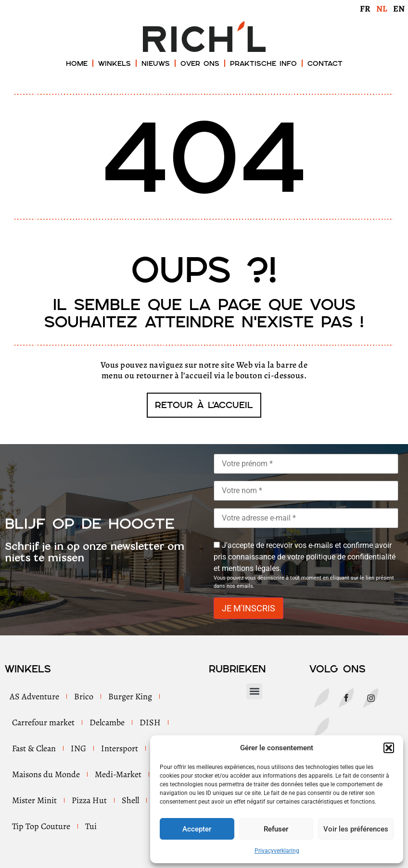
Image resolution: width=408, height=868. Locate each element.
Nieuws (156, 63)
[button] (389, 748)
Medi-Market (118, 774)
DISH (150, 722)
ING (78, 748)
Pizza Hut (89, 800)
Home (77, 63)
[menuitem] (365, 8)
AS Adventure (34, 696)
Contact (325, 63)
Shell (130, 800)
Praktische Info (263, 63)
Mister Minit (34, 800)
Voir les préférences (356, 829)
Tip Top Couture (41, 826)
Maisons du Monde (46, 774)
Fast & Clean (34, 748)
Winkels (115, 63)
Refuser (276, 829)
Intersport (120, 748)
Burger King (130, 696)
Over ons (200, 63)
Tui (91, 826)
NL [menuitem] (382, 9)
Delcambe (107, 722)
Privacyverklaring (277, 851)
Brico (84, 696)
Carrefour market (43, 722)
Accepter (197, 829)
